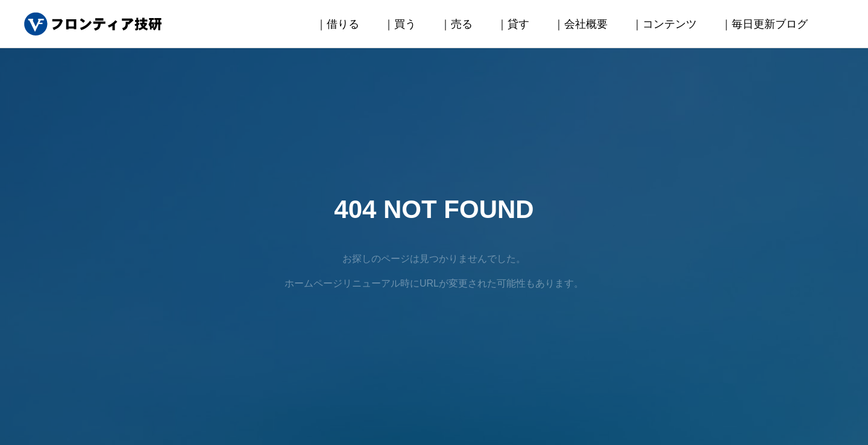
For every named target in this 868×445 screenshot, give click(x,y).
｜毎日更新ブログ (764, 24)
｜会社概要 (580, 24)
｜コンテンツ (664, 24)
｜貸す (513, 24)
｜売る (456, 24)
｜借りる (338, 24)
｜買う (400, 24)
